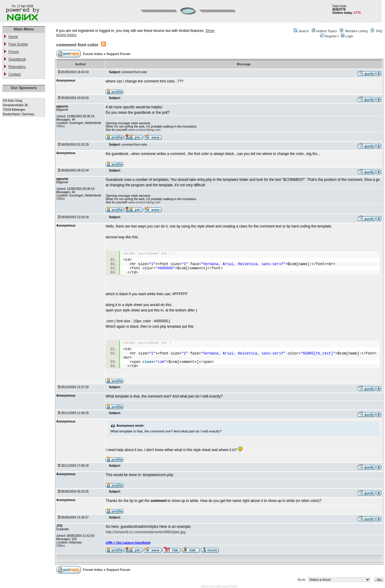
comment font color (77, 45)
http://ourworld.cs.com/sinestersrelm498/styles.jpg (145, 532)
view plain (129, 253)
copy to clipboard (148, 253)
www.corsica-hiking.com (145, 130)
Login (347, 36)
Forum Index (93, 54)
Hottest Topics (326, 31)
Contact (15, 74)
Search (304, 31)
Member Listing (356, 31)
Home (13, 37)
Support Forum (118, 54)
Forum (14, 52)
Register (328, 36)
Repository (17, 67)
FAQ (379, 31)
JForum (233, 586)
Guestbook (17, 59)
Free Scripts (18, 44)
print (164, 253)
